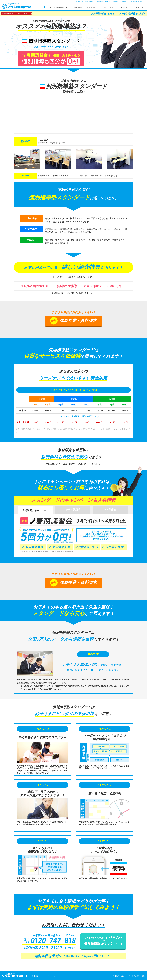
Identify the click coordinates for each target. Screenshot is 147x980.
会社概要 (35, 976)
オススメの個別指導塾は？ (58, 7)
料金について (109, 7)
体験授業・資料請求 (73, 321)
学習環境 (124, 7)
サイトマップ (52, 976)
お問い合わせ (139, 7)
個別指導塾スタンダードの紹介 (86, 7)
